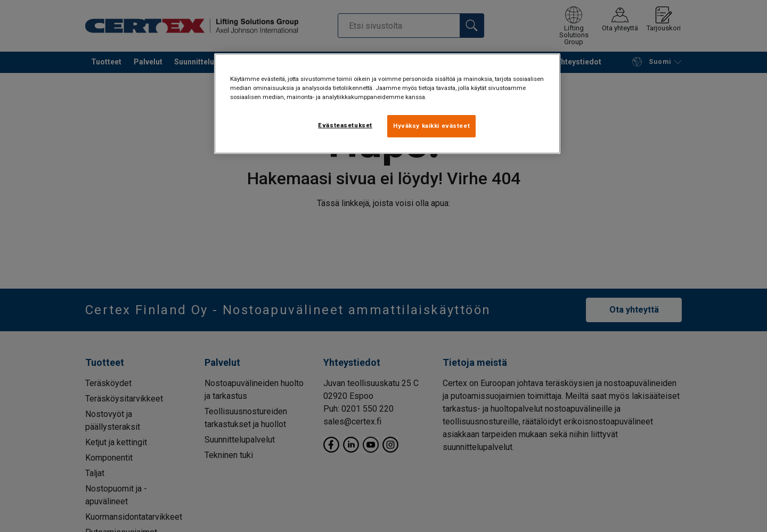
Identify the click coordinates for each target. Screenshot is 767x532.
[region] (387, 104)
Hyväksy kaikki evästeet (431, 126)
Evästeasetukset (345, 125)
